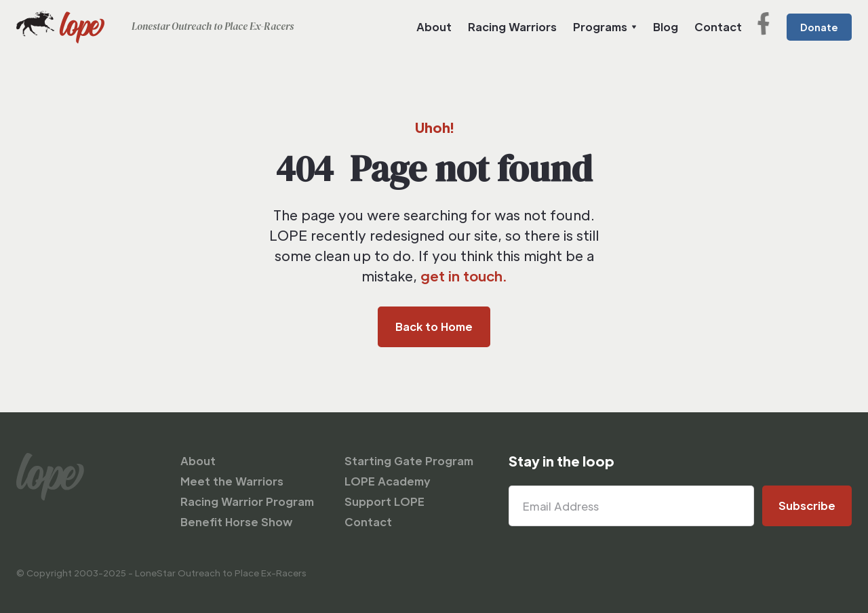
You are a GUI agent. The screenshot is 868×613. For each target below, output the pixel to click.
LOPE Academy (388, 481)
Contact (718, 27)
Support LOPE (384, 501)
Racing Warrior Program (247, 501)
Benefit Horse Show (236, 522)
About (434, 27)
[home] (155, 27)
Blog (666, 27)
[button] (605, 27)
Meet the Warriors (232, 481)
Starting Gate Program (409, 461)
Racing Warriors (512, 27)
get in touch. (463, 276)
